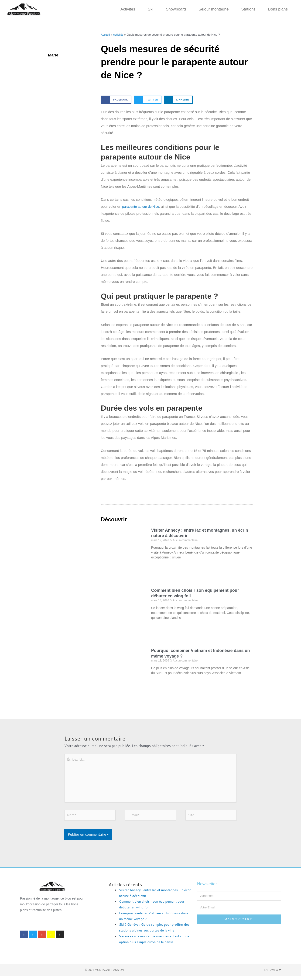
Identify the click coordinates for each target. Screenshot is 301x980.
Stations (248, 9)
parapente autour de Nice (142, 206)
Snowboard (176, 9)
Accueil (106, 35)
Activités (128, 9)
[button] (116, 100)
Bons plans (278, 9)
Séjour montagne (214, 9)
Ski (150, 9)
